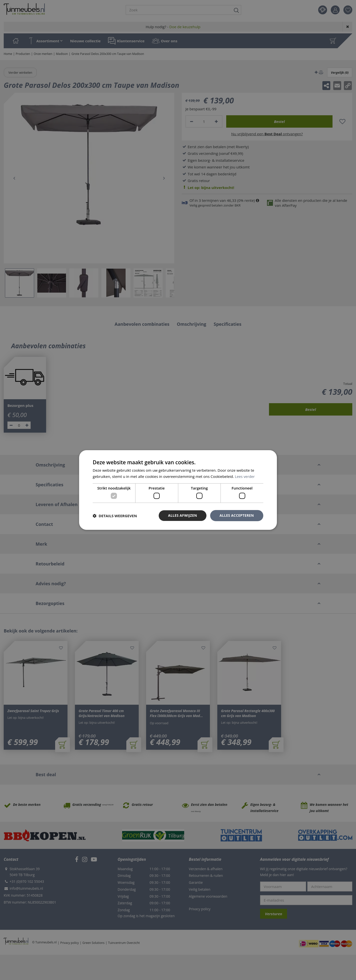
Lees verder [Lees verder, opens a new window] (245, 476)
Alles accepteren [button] (237, 515)
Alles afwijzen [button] (182, 515)
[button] (115, 516)
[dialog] (178, 490)
